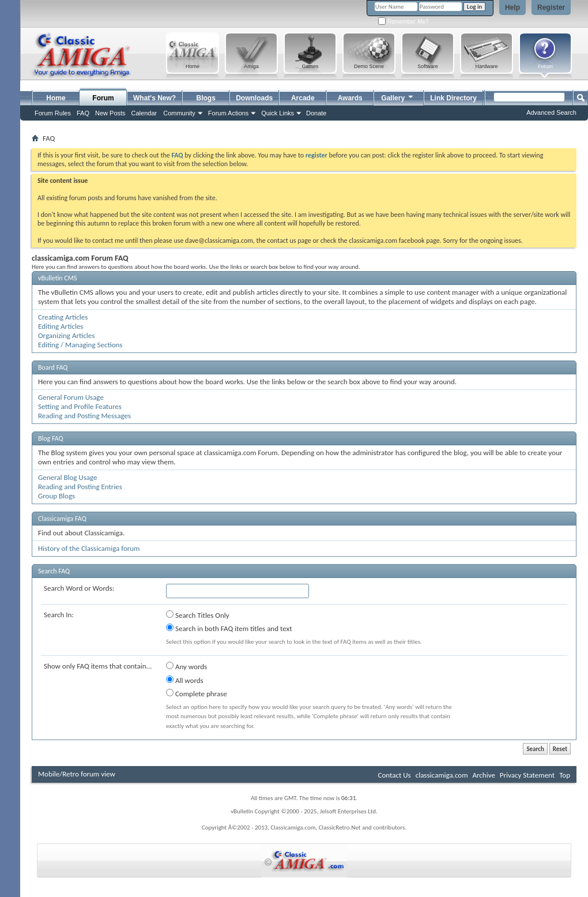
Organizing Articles (66, 335)
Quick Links (278, 113)
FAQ (83, 113)
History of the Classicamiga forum (89, 548)
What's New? (154, 98)
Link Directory (453, 98)
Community (179, 113)
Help (512, 7)
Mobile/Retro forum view (77, 774)
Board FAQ (53, 367)
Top (565, 775)
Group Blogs (56, 496)
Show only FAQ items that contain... (98, 666)
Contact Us (395, 775)
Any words (186, 666)
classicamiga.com (442, 775)
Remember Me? (403, 22)
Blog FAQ (51, 438)
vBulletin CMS (58, 278)
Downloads (254, 98)
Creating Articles (63, 317)
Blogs (206, 98)
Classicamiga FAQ (62, 519)
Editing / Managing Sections (80, 345)
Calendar (144, 113)
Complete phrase (197, 693)
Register (551, 7)
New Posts (110, 113)
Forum (103, 98)
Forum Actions (228, 113)
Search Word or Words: (79, 588)
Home (56, 98)
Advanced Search (551, 112)
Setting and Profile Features (80, 406)
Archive (483, 775)
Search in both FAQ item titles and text (229, 628)
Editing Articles (61, 326)
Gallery (398, 97)
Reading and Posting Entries (80, 487)
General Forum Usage (71, 397)
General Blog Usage (67, 477)
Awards (350, 98)
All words (185, 680)
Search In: (59, 615)
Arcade (303, 98)
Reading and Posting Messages (84, 416)
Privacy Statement (527, 775)
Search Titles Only (198, 615)
